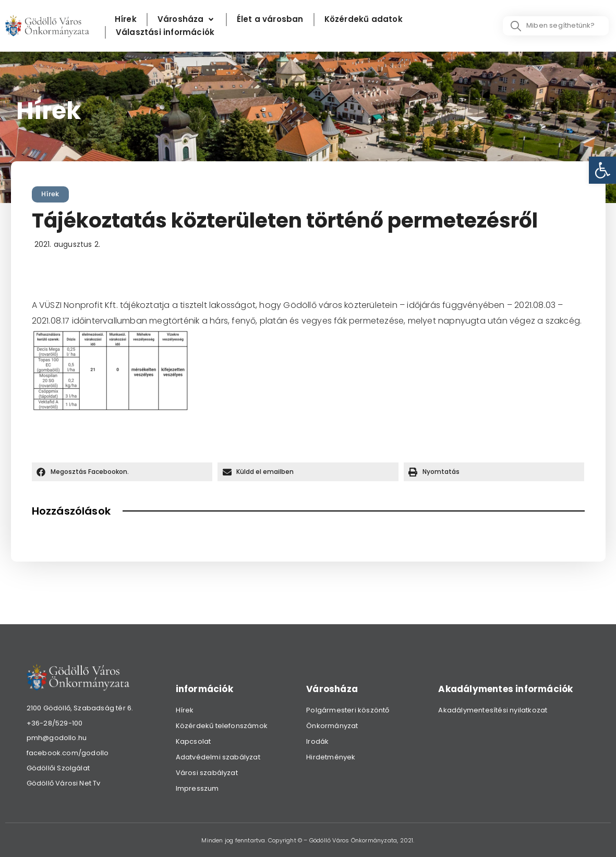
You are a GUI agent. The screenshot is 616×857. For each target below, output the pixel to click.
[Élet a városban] (270, 20)
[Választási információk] (165, 33)
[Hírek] (126, 20)
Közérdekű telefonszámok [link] (222, 726)
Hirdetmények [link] (331, 757)
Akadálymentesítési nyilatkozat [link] (493, 710)
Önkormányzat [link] (332, 726)
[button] (122, 472)
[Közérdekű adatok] (364, 20)
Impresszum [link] (197, 788)
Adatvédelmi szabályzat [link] (218, 757)
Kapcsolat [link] (194, 741)
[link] (602, 170)
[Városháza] (187, 20)
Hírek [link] (50, 194)
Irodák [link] (317, 741)
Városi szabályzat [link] (207, 773)
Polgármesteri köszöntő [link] (348, 710)
